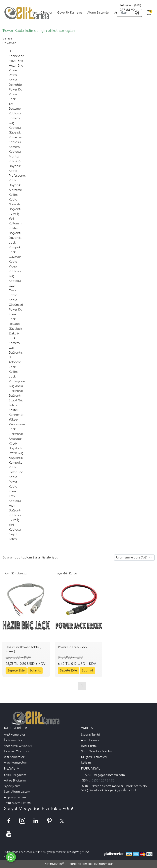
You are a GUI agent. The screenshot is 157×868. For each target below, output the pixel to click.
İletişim (86, 763)
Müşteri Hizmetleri (94, 757)
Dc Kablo (15, 85)
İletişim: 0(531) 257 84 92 (130, 8)
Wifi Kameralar (14, 757)
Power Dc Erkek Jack (15, 314)
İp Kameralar (13, 740)
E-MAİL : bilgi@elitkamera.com (103, 775)
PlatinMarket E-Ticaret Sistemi (66, 864)
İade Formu (89, 746)
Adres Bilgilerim (15, 781)
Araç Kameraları (16, 763)
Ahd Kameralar (15, 735)
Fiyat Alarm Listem (17, 803)
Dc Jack (15, 324)
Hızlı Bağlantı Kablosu (15, 511)
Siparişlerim (12, 786)
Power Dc (15, 90)
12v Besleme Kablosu (15, 109)
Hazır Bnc (16, 61)
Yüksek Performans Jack (17, 424)
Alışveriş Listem (15, 797)
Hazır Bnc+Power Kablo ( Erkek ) (23, 649)
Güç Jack (15, 329)
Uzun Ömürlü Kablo (14, 290)
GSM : (87, 781)
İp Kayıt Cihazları (16, 752)
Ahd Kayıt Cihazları (18, 746)
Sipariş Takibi (90, 735)
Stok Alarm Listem (17, 792)
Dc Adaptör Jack (15, 362)
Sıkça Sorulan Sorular (97, 752)
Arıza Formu (90, 740)
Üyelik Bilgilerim (15, 775)
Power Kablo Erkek (13, 487)
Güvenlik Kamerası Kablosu (15, 137)
